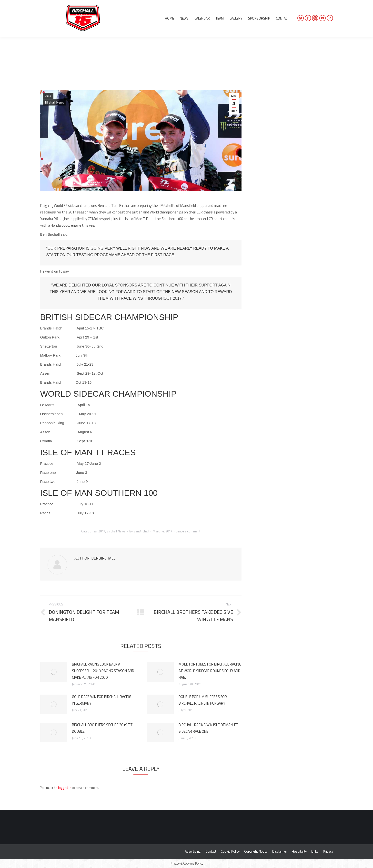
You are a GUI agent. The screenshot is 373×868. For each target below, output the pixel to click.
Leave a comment (188, 531)
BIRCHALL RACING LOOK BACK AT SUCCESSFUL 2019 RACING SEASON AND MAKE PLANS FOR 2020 (103, 671)
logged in (65, 788)
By (139, 531)
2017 (48, 96)
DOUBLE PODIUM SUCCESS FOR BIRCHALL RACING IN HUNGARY (203, 700)
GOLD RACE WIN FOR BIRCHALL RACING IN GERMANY (102, 700)
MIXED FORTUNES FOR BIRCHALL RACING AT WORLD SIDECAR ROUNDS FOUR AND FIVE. (210, 671)
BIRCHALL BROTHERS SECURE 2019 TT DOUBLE (102, 728)
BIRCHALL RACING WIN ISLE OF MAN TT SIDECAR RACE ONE (208, 728)
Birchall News (55, 103)
